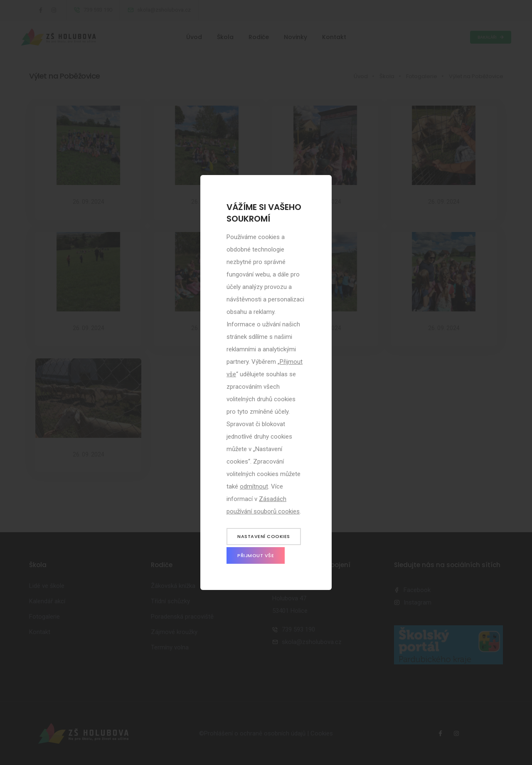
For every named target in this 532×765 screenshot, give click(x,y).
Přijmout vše (256, 555)
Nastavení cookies (264, 536)
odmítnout (254, 486)
